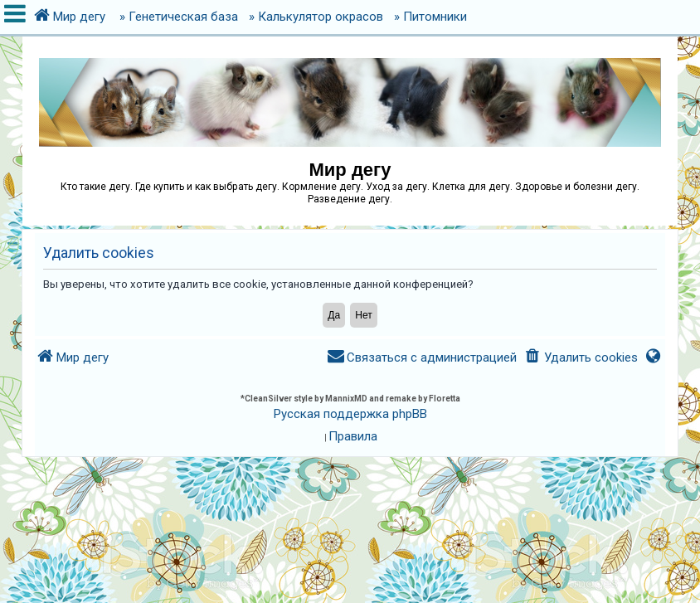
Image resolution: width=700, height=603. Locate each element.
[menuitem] (580, 358)
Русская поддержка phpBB (350, 414)
